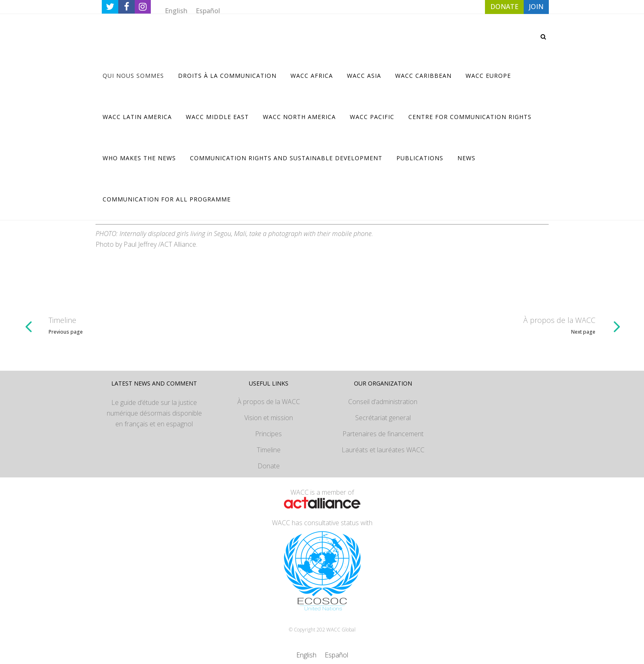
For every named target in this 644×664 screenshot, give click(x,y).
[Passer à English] (176, 11)
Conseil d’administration (383, 402)
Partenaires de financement (383, 434)
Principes (268, 434)
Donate (269, 466)
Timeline (269, 450)
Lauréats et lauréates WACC (383, 450)
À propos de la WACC (269, 402)
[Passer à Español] (208, 11)
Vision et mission (269, 418)
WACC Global (341, 630)
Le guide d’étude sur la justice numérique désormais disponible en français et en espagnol (154, 413)
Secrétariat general (383, 418)
